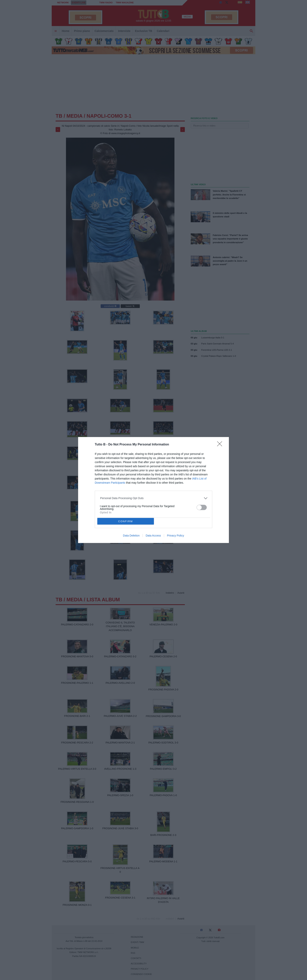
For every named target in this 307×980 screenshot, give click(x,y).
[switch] (202, 507)
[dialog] (153, 490)
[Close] (221, 445)
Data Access (153, 536)
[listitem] (154, 498)
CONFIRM (126, 521)
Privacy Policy (176, 536)
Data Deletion (131, 536)
